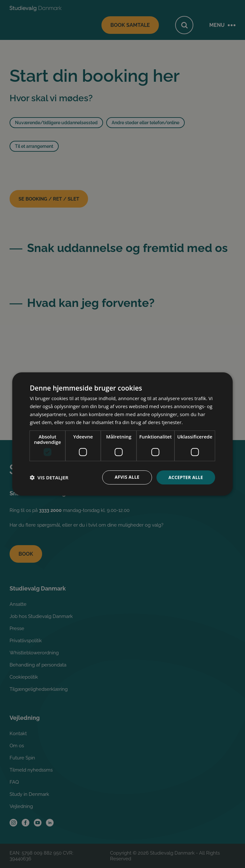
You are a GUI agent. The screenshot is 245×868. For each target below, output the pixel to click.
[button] (49, 477)
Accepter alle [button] (185, 477)
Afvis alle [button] (126, 477)
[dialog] (122, 434)
